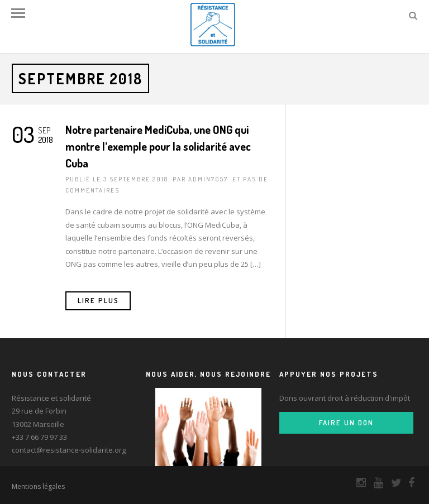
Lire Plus (98, 300)
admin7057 (208, 179)
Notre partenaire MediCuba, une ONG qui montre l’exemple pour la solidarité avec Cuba (158, 146)
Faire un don (346, 423)
